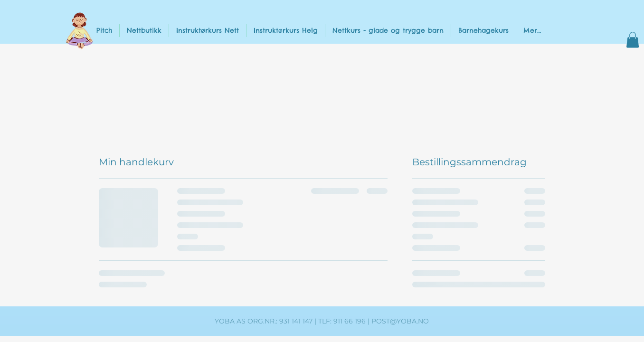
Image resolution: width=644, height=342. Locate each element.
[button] (633, 40)
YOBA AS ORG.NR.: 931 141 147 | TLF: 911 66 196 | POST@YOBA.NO (322, 321)
